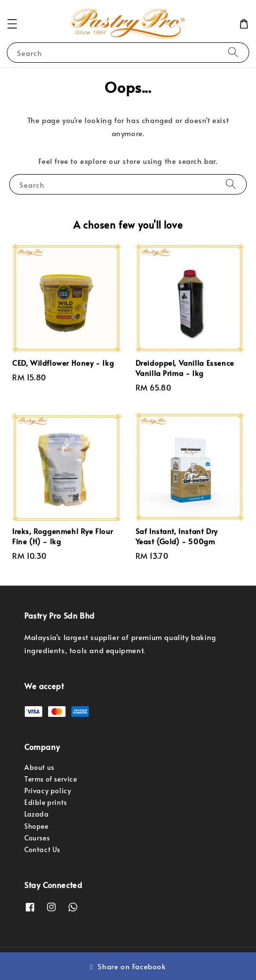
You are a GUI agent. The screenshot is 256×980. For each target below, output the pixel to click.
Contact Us (42, 849)
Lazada (37, 814)
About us (39, 767)
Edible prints (46, 802)
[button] (12, 24)
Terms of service (51, 779)
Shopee (36, 826)
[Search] (233, 52)
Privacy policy (48, 791)
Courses (37, 838)
